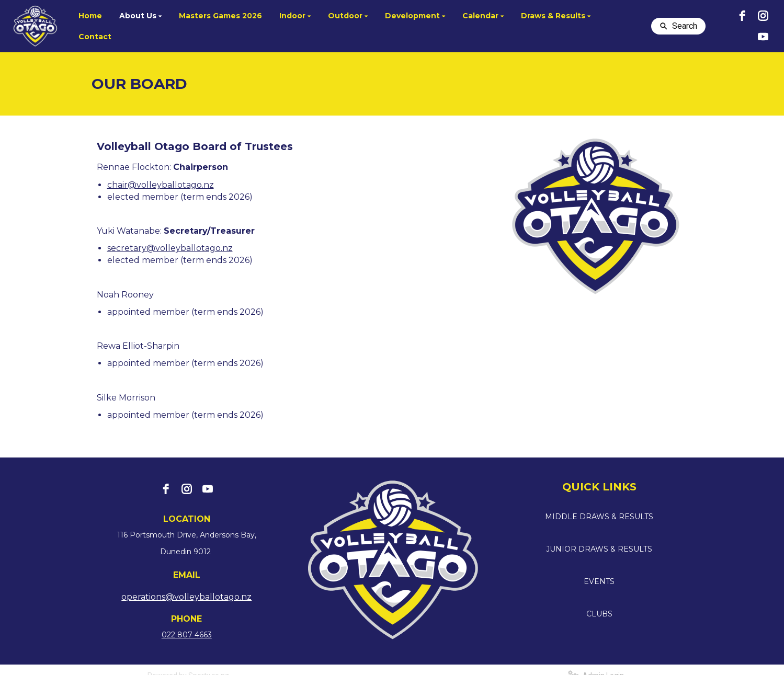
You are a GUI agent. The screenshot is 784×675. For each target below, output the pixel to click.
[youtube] (763, 37)
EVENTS (599, 581)
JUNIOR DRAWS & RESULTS (599, 549)
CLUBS (599, 614)
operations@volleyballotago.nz (186, 597)
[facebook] (742, 16)
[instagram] (763, 16)
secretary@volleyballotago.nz (170, 248)
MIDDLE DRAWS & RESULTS (599, 517)
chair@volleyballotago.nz (161, 185)
